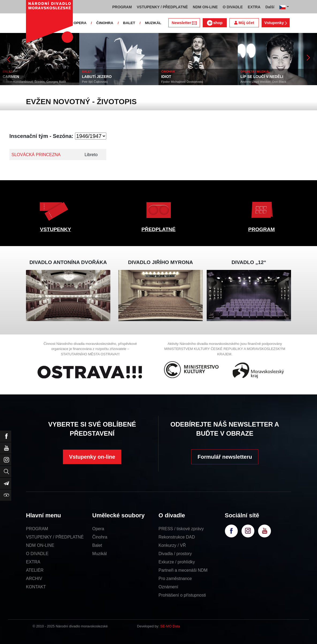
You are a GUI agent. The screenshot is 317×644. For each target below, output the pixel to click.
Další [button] (270, 7)
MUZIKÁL (153, 23)
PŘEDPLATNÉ (158, 229)
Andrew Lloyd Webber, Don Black (263, 82)
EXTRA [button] (254, 7)
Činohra (100, 537)
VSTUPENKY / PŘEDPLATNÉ (55, 537)
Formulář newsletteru (225, 457)
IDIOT (166, 77)
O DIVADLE (37, 554)
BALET (129, 23)
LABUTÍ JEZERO (97, 77)
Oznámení (168, 587)
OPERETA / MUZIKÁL (255, 71)
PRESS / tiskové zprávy (181, 529)
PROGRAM (261, 229)
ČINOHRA (105, 23)
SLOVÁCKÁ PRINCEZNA (36, 155)
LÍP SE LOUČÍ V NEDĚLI (262, 77)
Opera (98, 529)
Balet (97, 545)
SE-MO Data (170, 626)
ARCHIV (34, 579)
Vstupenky (276, 23)
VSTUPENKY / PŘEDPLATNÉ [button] (162, 7)
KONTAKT (36, 587)
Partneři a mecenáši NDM (183, 570)
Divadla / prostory (175, 554)
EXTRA (33, 562)
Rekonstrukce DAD (177, 537)
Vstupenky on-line (92, 457)
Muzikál (100, 554)
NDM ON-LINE (40, 545)
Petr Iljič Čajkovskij (95, 82)
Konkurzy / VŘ (172, 545)
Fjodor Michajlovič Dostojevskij (182, 82)
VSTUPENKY (55, 229)
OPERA (80, 23)
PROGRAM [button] (122, 7)
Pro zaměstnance (175, 579)
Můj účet (244, 23)
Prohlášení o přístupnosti (182, 595)
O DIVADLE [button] (233, 7)
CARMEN (11, 77)
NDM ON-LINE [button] (205, 7)
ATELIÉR (35, 570)
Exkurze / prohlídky (177, 562)
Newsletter (184, 23)
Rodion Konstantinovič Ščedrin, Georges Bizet (34, 82)
